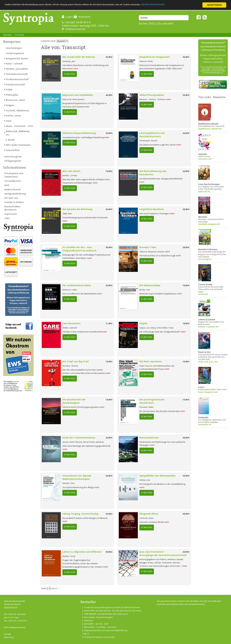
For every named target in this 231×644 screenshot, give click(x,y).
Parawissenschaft (15, 84)
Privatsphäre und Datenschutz (14, 175)
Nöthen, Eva (145, 480)
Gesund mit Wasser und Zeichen (100, 637)
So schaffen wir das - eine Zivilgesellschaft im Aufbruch (79, 249)
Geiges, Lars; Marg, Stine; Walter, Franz (156, 328)
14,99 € (109, 400)
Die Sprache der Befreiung (77, 209)
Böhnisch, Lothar (70, 290)
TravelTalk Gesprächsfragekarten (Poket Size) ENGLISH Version (112, 607)
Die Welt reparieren (151, 361)
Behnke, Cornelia (70, 175)
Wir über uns (11, 198)
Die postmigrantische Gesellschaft (152, 401)
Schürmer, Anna (146, 518)
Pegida (143, 323)
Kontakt (7, 634)
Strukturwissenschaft (17, 79)
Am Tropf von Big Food (75, 361)
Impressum (11, 214)
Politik (9, 89)
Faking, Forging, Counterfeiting (80, 514)
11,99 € (109, 323)
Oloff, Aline (67, 214)
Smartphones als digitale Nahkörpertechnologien (77, 477)
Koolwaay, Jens (69, 61)
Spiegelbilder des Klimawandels (157, 476)
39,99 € (186, 514)
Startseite (7, 35)
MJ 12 (87, 634)
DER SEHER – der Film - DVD (96, 624)
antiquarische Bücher (17, 58)
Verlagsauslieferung (15, 194)
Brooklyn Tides (148, 247)
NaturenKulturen (149, 438)
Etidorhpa (89, 621)
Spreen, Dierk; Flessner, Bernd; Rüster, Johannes (83, 442)
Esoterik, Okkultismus (17, 110)
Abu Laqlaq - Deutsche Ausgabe (99, 617)
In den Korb (70, 74)
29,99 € (186, 209)
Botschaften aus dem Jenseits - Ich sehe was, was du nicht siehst (113, 611)
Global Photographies (152, 95)
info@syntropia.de (75, 29)
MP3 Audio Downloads (18, 145)
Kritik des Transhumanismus (79, 438)
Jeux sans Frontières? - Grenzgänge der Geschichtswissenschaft (163, 553)
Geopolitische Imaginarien (154, 57)
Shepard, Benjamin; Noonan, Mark (155, 252)
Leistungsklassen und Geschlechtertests (152, 135)
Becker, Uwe (145, 290)
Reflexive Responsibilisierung (79, 133)
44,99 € (186, 57)
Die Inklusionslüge (150, 285)
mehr (76, 69)
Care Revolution (71, 323)
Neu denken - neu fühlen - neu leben (100, 627)
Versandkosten (13, 181)
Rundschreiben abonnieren (12, 208)
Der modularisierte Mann (77, 285)
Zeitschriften (13, 150)
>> (59, 588)
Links (7, 218)
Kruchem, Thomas (70, 366)
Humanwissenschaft (17, 74)
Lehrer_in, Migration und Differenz (82, 552)
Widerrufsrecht (13, 189)
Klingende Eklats (149, 514)
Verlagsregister (13, 161)
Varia (8, 121)
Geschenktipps (14, 48)
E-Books (10, 140)
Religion (10, 105)
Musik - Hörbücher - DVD (19, 126)
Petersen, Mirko (146, 61)
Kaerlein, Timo (69, 483)
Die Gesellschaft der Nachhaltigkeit (74, 401)
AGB (7, 185)
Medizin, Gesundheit (17, 69)
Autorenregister (13, 156)
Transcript (19, 35)
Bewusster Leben (15, 100)
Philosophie (12, 95)
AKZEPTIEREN (214, 5)
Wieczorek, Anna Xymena (73, 99)
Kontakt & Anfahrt (14, 202)
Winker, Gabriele (70, 328)
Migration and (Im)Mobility (78, 95)
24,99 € (186, 133)
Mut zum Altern (71, 171)
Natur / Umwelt (14, 63)
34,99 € (109, 57)
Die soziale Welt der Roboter (79, 57)
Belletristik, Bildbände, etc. (18, 133)
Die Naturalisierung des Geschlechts (153, 173)
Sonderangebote (15, 53)
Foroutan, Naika (146, 407)
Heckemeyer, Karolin (148, 141)
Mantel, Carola (69, 556)
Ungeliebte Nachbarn (152, 209)
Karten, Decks (13, 115)
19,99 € (109, 171)
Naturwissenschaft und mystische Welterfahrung (106, 630)
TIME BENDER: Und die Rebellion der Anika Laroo (106, 614)
